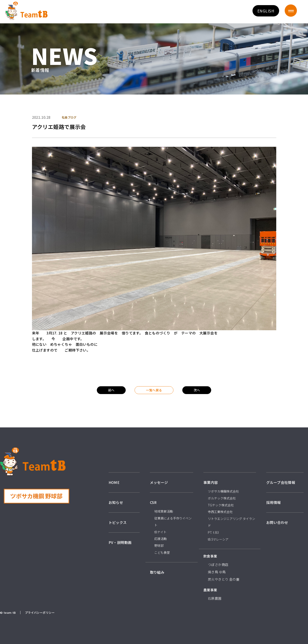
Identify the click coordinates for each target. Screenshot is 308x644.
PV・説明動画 (120, 542)
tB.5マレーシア (218, 539)
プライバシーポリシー (40, 613)
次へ (197, 390)
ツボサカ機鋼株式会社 (223, 491)
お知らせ (116, 502)
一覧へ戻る (154, 390)
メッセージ (159, 482)
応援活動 (161, 539)
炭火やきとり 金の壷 (224, 579)
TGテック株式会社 (221, 505)
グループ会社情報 (281, 482)
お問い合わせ (277, 522)
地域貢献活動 (164, 511)
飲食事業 (210, 556)
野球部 (159, 545)
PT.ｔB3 (213, 532)
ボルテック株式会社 (222, 498)
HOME (114, 482)
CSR (153, 502)
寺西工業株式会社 (220, 512)
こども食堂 (162, 552)
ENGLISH (266, 11)
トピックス (118, 522)
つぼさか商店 (218, 565)
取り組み (157, 572)
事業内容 (211, 482)
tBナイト (160, 532)
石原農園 (215, 598)
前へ (111, 390)
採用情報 (274, 502)
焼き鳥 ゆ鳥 (217, 572)
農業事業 (210, 590)
